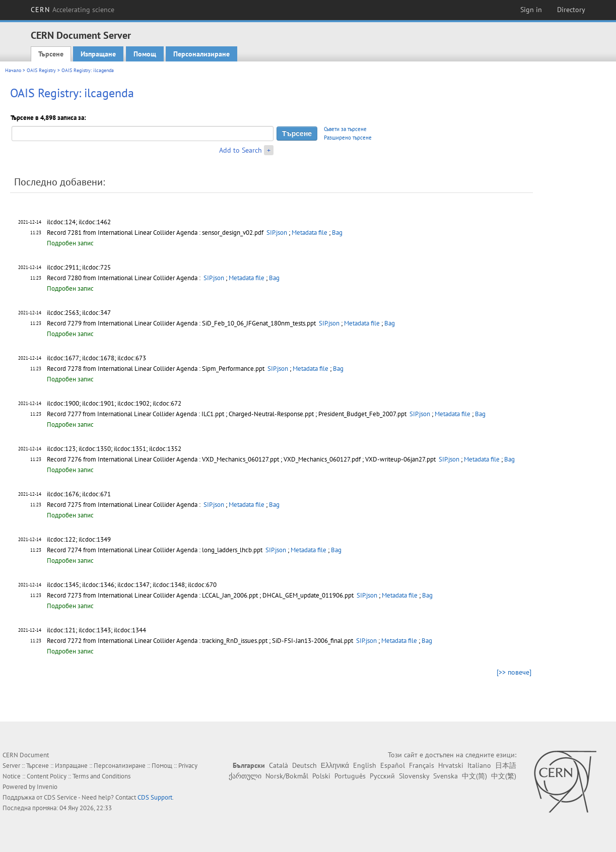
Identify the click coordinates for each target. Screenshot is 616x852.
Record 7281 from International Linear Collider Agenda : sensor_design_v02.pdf (156, 233)
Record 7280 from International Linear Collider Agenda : (124, 278)
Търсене (51, 54)
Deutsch (304, 765)
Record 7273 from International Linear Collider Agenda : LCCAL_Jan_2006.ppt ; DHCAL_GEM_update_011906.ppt (201, 595)
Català (279, 765)
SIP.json (277, 233)
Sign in (531, 10)
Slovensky (414, 776)
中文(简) (474, 776)
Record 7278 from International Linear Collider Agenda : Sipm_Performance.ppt (156, 369)
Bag (337, 233)
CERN (73, 10)
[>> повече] (514, 672)
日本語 (506, 765)
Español (393, 765)
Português (350, 776)
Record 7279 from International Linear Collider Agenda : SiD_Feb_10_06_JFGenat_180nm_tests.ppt (182, 323)
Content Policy (47, 776)
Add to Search (241, 150)
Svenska (446, 776)
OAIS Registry (41, 70)
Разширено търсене (348, 138)
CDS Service (60, 797)
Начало (13, 70)
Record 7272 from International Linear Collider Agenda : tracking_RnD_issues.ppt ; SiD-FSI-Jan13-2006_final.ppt (201, 641)
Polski (321, 776)
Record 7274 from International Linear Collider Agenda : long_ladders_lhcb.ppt (155, 550)
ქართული (245, 776)
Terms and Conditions (101, 776)
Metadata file (310, 233)
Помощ (145, 54)
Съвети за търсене (345, 129)
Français (422, 765)
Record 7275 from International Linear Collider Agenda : (124, 505)
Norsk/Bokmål (287, 776)
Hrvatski (451, 765)
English (365, 765)
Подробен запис (70, 243)
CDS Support (155, 797)
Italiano (479, 765)
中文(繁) (504, 776)
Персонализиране (201, 54)
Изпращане (98, 54)
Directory (571, 10)
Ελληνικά (335, 765)
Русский (382, 776)
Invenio (47, 787)
